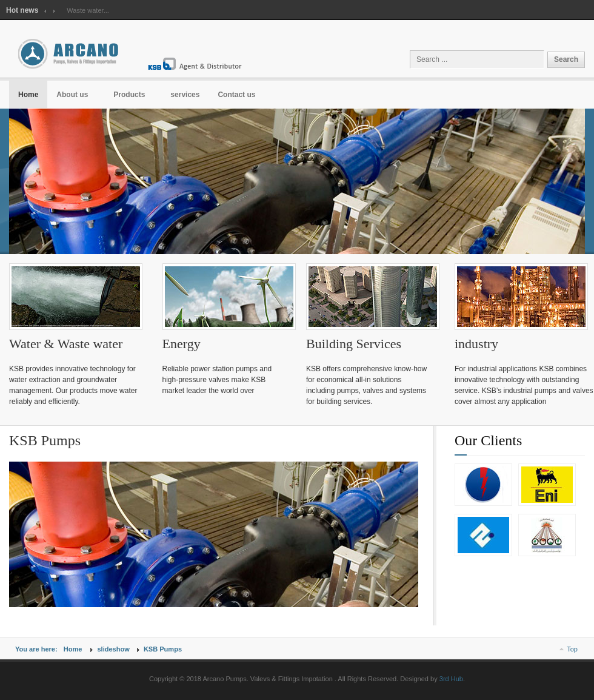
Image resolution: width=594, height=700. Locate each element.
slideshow (113, 649)
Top (572, 649)
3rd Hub (451, 679)
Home (73, 649)
